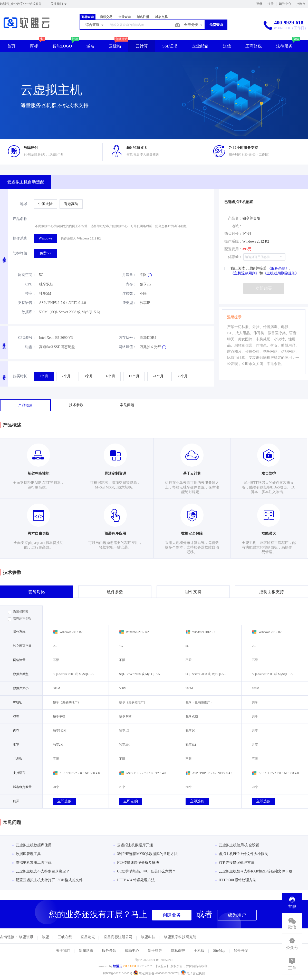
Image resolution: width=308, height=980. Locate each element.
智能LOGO (62, 46)
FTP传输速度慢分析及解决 (136, 863)
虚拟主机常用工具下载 (32, 863)
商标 (34, 46)
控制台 (301, 4)
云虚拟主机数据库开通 (133, 845)
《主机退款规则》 (245, 273)
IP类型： (130, 303)
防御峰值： (22, 253)
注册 (271, 4)
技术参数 (76, 405)
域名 (90, 46)
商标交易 (106, 17)
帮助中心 (132, 951)
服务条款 (109, 951)
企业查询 (124, 17)
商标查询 (88, 17)
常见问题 (127, 405)
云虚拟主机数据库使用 (32, 845)
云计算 (142, 46)
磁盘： (31, 347)
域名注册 (143, 17)
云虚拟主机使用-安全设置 (237, 845)
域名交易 (161, 17)
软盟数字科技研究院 (180, 937)
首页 (11, 46)
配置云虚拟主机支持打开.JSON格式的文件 (47, 880)
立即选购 (64, 801)
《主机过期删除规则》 (281, 273)
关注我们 (59, 4)
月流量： (129, 275)
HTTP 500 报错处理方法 (236, 880)
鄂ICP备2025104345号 (118, 973)
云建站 (115, 46)
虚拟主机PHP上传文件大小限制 (242, 854)
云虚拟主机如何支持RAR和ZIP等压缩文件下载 (254, 871)
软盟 (45, 937)
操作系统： (22, 238)
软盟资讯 (26, 937)
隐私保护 (178, 951)
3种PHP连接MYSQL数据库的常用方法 (146, 854)
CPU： (31, 284)
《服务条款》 (278, 268)
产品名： (235, 218)
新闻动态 (86, 951)
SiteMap (219, 951)
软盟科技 (148, 937)
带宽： (31, 294)
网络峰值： (128, 347)
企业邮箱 (200, 46)
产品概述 (25, 405)
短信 (227, 46)
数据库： (29, 312)
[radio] (45, 204)
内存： (131, 284)
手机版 (199, 951)
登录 (259, 4)
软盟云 (118, 966)
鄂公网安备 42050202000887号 (157, 973)
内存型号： (128, 338)
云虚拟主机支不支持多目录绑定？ (41, 871)
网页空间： (27, 275)
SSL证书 (170, 46)
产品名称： (22, 219)
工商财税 (254, 46)
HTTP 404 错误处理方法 (134, 880)
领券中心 (285, 4)
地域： (25, 204)
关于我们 (63, 951)
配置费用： (233, 249)
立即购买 (264, 288)
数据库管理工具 (26, 854)
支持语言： (27, 303)
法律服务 (284, 46)
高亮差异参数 (20, 619)
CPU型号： (27, 338)
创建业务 (172, 915)
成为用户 (237, 915)
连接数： (129, 294)
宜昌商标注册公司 (118, 937)
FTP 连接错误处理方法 (235, 863)
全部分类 (194, 25)
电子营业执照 (193, 973)
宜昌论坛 (88, 937)
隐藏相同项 (18, 612)
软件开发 (241, 951)
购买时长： (22, 376)
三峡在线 (65, 937)
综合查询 (95, 25)
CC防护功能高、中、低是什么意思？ (145, 871)
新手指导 (155, 951)
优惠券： (235, 257)
